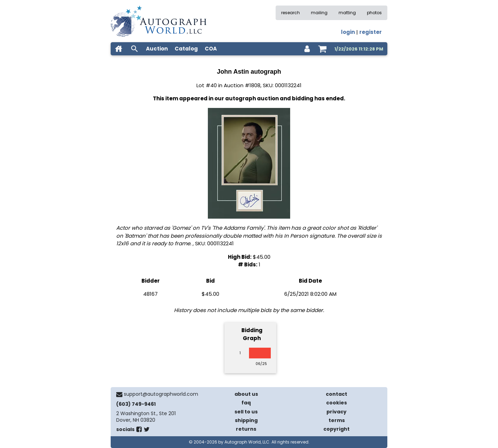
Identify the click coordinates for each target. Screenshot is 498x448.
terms (337, 420)
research (290, 13)
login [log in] (348, 32)
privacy (336, 412)
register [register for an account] (371, 32)
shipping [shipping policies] (246, 420)
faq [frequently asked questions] (246, 403)
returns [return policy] (246, 429)
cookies (336, 403)
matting (347, 13)
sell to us (246, 412)
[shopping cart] (322, 49)
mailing (319, 13)
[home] (119, 49)
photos (374, 13)
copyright (336, 429)
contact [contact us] (336, 394)
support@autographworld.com (161, 394)
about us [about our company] (246, 394)
